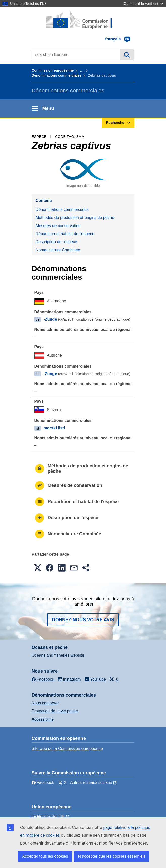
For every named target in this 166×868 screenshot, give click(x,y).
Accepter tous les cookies (45, 856)
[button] (38, 568)
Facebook (43, 783)
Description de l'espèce (56, 242)
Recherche (127, 54)
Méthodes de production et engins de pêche (75, 218)
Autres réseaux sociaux (91, 783)
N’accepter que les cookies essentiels (112, 856)
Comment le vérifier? (144, 3)
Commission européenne (53, 70)
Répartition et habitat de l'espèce (65, 234)
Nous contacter (45, 703)
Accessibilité (43, 719)
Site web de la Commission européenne (67, 748)
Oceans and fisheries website (58, 655)
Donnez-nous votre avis (83, 620)
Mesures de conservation (58, 226)
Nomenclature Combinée (58, 250)
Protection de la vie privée (55, 711)
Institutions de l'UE (48, 817)
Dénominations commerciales (57, 75)
